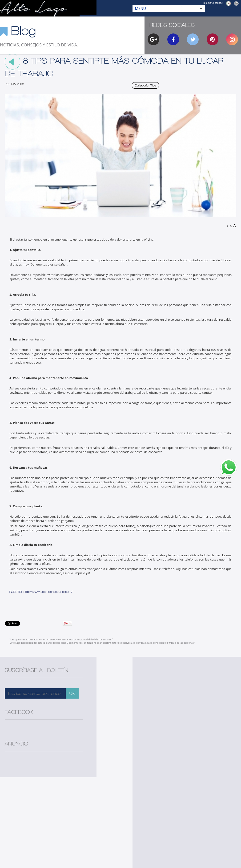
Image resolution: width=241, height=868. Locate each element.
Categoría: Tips (145, 85)
